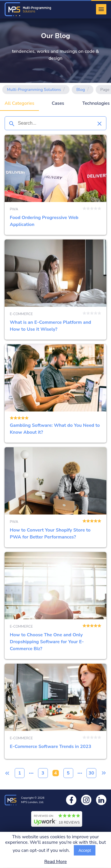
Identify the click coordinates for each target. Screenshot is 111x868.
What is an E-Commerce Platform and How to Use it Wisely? (55, 290)
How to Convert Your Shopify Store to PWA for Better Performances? (55, 497)
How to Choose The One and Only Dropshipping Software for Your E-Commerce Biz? (55, 606)
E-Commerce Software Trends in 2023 (55, 711)
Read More (55, 862)
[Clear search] (99, 123)
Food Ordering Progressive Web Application (55, 185)
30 (91, 773)
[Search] (12, 123)
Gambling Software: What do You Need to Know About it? (55, 393)
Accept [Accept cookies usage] (85, 850)
